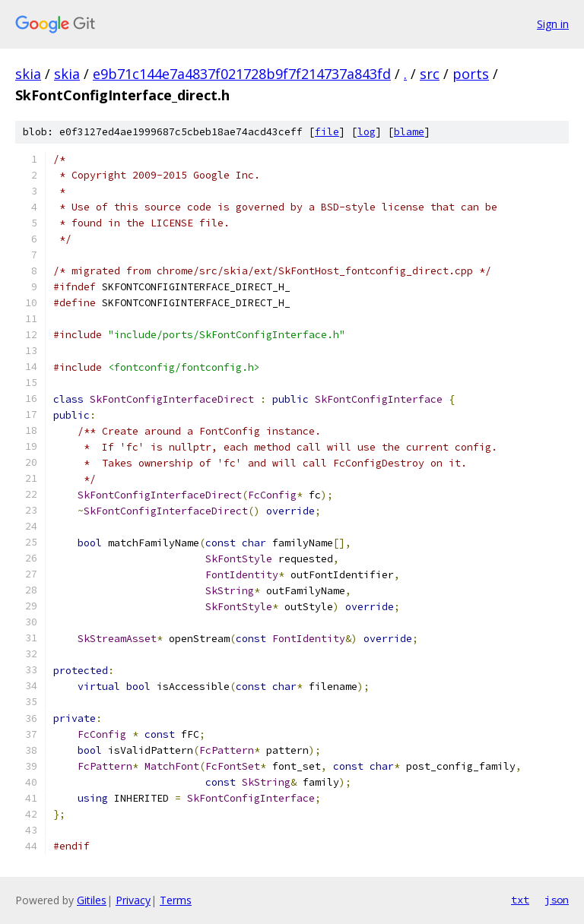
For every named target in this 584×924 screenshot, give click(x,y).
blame (409, 132)
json (557, 900)
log (367, 132)
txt (520, 900)
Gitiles (92, 900)
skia (28, 74)
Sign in (553, 24)
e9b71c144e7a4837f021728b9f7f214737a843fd (242, 74)
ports (471, 74)
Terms (176, 900)
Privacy (133, 900)
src (430, 74)
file (327, 132)
